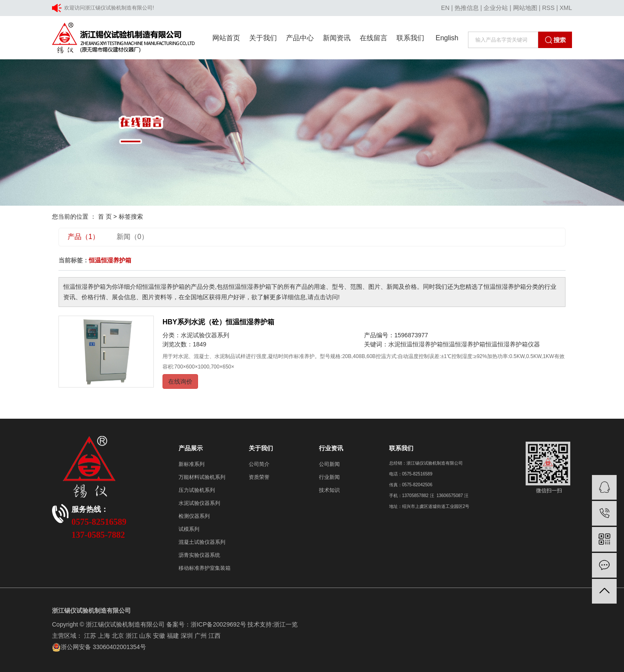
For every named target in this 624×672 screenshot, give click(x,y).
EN (445, 8)
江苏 (90, 636)
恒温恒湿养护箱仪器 (513, 344)
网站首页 (226, 38)
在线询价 (180, 381)
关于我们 (263, 38)
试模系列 (189, 529)
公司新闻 (329, 464)
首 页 (105, 216)
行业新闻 (329, 477)
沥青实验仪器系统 (199, 555)
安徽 (159, 636)
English (447, 38)
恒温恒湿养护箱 (464, 344)
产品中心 (300, 38)
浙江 (132, 636)
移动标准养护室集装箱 (205, 568)
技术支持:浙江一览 (273, 624)
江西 (214, 636)
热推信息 (467, 8)
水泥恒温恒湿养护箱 (416, 344)
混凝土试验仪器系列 (202, 542)
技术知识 (329, 490)
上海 (104, 636)
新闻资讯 (337, 38)
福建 (173, 636)
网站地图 (525, 8)
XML (566, 8)
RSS (548, 8)
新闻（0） (132, 237)
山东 (145, 636)
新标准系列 (192, 464)
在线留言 (374, 38)
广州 (201, 636)
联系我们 (410, 38)
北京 (118, 636)
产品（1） (83, 237)
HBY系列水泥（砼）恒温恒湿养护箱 (218, 322)
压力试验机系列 (197, 490)
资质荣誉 (259, 477)
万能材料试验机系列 (202, 477)
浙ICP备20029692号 (218, 624)
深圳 (187, 636)
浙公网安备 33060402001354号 (99, 647)
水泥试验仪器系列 (205, 335)
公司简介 (259, 464)
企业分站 (496, 8)
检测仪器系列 (194, 516)
